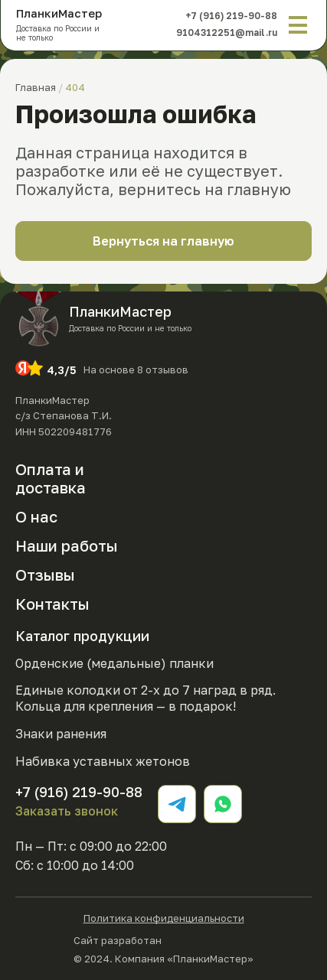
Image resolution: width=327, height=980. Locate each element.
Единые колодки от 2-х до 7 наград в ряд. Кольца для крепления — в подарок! (146, 698)
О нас (36, 516)
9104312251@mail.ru (225, 33)
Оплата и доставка (51, 478)
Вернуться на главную (163, 241)
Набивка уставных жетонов (103, 761)
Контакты (52, 604)
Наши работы (67, 545)
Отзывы (45, 575)
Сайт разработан (164, 939)
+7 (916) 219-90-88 (231, 16)
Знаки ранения (61, 734)
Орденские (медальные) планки (114, 663)
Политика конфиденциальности (164, 918)
